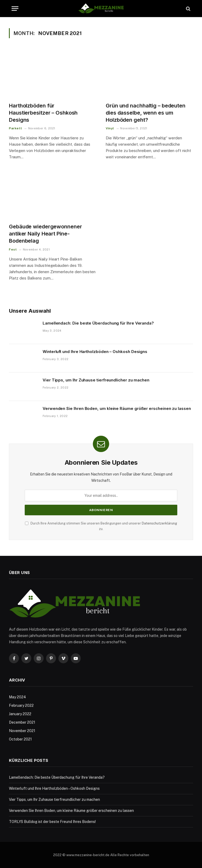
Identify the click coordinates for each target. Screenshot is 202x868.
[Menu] (15, 9)
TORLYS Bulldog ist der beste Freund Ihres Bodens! (52, 822)
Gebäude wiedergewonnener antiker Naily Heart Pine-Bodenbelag (46, 234)
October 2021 (20, 739)
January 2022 (20, 714)
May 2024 (17, 697)
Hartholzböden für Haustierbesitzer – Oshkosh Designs (43, 113)
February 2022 (21, 705)
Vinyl (110, 128)
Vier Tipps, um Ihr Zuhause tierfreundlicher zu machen (96, 380)
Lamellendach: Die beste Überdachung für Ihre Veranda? (98, 323)
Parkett (15, 128)
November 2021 (22, 731)
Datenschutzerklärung (159, 523)
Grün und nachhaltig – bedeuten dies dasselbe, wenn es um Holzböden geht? (146, 113)
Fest (13, 249)
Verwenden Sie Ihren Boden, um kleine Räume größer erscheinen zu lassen (117, 408)
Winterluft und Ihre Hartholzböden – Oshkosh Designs (95, 352)
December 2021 (22, 722)
